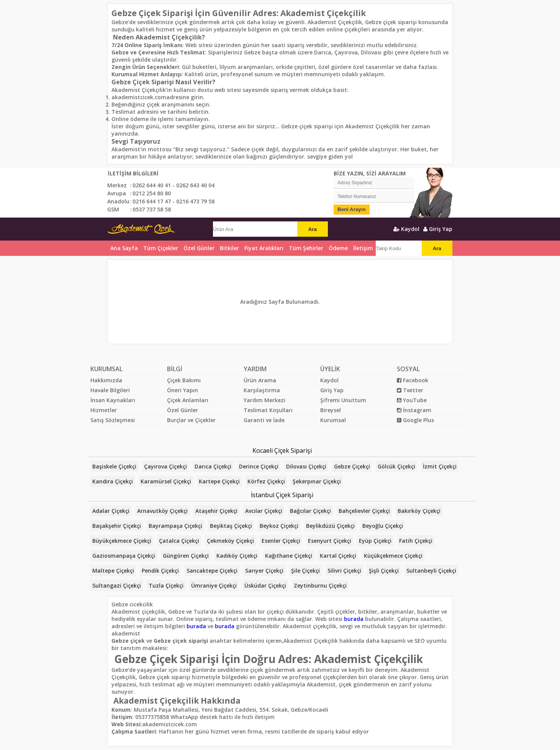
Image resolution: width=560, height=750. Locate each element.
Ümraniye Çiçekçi (214, 585)
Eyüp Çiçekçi (375, 541)
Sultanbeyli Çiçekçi (431, 571)
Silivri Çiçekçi (344, 571)
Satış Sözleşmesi (113, 420)
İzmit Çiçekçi (440, 466)
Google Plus (415, 420)
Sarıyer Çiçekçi (264, 571)
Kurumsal (333, 420)
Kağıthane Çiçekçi (289, 556)
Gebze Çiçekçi (352, 466)
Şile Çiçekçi (305, 571)
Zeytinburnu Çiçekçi (320, 585)
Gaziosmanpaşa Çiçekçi (124, 556)
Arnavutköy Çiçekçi (162, 511)
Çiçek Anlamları (188, 400)
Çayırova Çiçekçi (165, 466)
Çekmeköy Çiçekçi (230, 541)
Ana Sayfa (124, 248)
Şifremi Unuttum (343, 400)
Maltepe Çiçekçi (113, 571)
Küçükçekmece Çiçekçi (393, 556)
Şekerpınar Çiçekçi (317, 481)
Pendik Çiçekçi (160, 571)
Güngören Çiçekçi (186, 556)
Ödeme (338, 248)
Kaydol (406, 229)
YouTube (412, 400)
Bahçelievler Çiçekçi (364, 511)
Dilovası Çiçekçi (306, 466)
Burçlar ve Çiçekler (191, 420)
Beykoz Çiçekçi (279, 526)
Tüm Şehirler (306, 248)
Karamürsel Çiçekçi (166, 481)
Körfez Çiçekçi (266, 481)
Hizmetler (104, 410)
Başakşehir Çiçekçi (117, 526)
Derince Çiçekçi (259, 466)
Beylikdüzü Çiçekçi (330, 526)
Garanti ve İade (264, 420)
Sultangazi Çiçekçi (117, 585)
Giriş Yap (438, 229)
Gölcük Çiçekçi (396, 466)
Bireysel (331, 410)
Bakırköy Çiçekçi (419, 511)
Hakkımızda (106, 380)
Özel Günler (183, 410)
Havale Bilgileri (110, 390)
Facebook (413, 380)
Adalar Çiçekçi (111, 511)
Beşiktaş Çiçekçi (231, 526)
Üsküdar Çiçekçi (265, 585)
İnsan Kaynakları (113, 400)
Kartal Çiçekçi (338, 556)
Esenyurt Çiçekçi (330, 541)
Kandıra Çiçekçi (113, 481)
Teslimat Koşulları (268, 410)
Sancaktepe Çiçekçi (212, 571)
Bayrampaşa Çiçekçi (175, 526)
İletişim (363, 248)
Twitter (410, 390)
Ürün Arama (260, 380)
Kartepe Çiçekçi (219, 481)
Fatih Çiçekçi (416, 541)
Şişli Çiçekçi (384, 571)
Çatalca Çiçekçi (179, 541)
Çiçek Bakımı (184, 380)
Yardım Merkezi (264, 400)
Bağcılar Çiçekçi (310, 511)
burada (354, 619)
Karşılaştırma (262, 390)
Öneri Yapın (183, 390)
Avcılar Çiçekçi (264, 511)
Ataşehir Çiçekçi (216, 511)
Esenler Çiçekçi (281, 541)
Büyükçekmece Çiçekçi (122, 541)
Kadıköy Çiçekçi (237, 556)
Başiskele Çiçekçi (114, 466)
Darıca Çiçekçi (213, 466)
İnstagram (414, 410)
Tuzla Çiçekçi (166, 585)
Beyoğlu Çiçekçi (383, 526)
